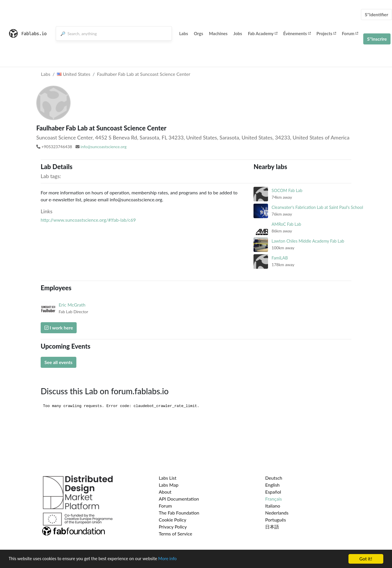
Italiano (273, 506)
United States (74, 74)
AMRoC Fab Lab (286, 224)
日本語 (272, 527)
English (272, 485)
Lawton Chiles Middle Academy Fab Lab (308, 241)
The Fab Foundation (179, 513)
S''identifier (376, 14)
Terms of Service (176, 534)
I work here (59, 328)
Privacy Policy (173, 527)
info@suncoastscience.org (103, 147)
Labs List (168, 478)
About (165, 492)
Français (273, 499)
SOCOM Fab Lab (287, 190)
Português (275, 520)
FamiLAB (280, 258)
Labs (184, 33)
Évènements (297, 33)
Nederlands (277, 513)
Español (273, 492)
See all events (59, 362)
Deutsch (274, 478)
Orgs (199, 33)
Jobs (238, 33)
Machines (218, 33)
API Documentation (179, 499)
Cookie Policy (173, 520)
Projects (326, 33)
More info (179, 562)
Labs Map (169, 485)
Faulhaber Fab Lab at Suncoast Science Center (144, 74)
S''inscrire (377, 39)
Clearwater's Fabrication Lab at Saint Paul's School (317, 207)
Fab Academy (263, 33)
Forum (350, 33)
